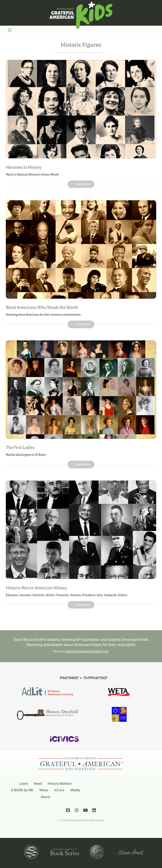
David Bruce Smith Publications (85, 820)
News (44, 790)
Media (75, 790)
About (45, 797)
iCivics (59, 790)
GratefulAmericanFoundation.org (86, 651)
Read (38, 784)
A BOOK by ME (22, 790)
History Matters (60, 784)
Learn (24, 784)
